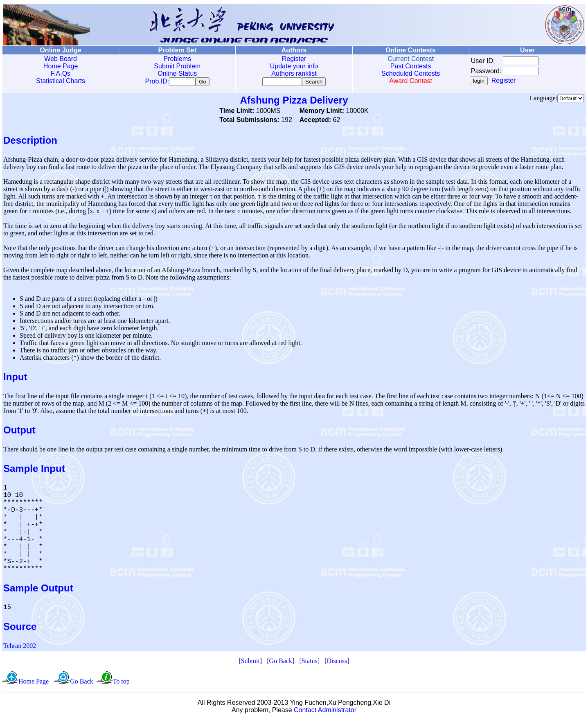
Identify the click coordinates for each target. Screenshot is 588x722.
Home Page (61, 66)
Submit (250, 662)
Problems (177, 59)
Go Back (281, 662)
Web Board (61, 59)
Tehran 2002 (20, 647)
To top (121, 683)
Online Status (177, 73)
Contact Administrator (325, 712)
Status (310, 662)
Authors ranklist (294, 73)
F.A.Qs (61, 73)
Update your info (294, 66)
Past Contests (411, 66)
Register (294, 59)
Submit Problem (177, 66)
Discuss (337, 662)
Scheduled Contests (411, 73)
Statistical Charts (61, 81)
